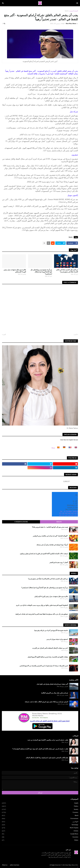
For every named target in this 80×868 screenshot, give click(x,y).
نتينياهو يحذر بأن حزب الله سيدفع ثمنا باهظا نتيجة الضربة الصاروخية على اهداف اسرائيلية (42, 614)
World (66, 11)
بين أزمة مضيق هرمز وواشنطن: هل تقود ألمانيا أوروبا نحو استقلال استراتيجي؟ (41, 272)
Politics (40, 806)
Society (40, 809)
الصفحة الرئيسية (74, 11)
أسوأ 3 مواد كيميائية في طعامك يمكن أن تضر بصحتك (52, 545)
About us (5, 865)
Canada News (40, 834)
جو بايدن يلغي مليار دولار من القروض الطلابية (55, 693)
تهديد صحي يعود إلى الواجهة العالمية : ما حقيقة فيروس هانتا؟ (50, 527)
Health (59, 522)
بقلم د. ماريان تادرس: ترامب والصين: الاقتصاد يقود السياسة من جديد (48, 740)
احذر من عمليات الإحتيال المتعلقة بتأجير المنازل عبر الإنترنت (50, 648)
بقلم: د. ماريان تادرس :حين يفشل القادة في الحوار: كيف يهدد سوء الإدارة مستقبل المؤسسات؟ (40, 749)
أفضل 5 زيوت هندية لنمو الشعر (59, 562)
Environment (40, 819)
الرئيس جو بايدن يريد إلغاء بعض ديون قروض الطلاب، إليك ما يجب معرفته (46, 702)
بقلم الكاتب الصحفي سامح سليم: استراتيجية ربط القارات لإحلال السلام (47, 758)
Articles (40, 831)
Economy (40, 812)
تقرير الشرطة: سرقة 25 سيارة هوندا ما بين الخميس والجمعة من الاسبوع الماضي (44, 666)
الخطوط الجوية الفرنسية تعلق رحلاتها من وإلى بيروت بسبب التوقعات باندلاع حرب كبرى (42, 605)
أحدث (75, 334)
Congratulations (21, 522)
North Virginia (40, 828)
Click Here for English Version (69, 440)
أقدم (4, 334)
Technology (40, 825)
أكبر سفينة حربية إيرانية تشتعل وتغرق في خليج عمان (52, 684)
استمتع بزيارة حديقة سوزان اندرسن (57, 639)
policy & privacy (15, 865)
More (53, 448)
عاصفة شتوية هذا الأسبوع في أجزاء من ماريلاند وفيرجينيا (51, 630)
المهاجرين (40, 822)
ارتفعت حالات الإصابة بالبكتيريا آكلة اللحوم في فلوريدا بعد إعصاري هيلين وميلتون (44, 554)
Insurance (40, 837)
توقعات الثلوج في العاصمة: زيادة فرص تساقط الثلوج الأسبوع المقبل (48, 657)
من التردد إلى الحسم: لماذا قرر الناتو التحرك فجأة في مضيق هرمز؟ (67, 271)
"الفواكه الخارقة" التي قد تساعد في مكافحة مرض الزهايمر (50, 536)
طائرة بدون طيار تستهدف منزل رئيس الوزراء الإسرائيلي (15, 271)
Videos (40, 840)
